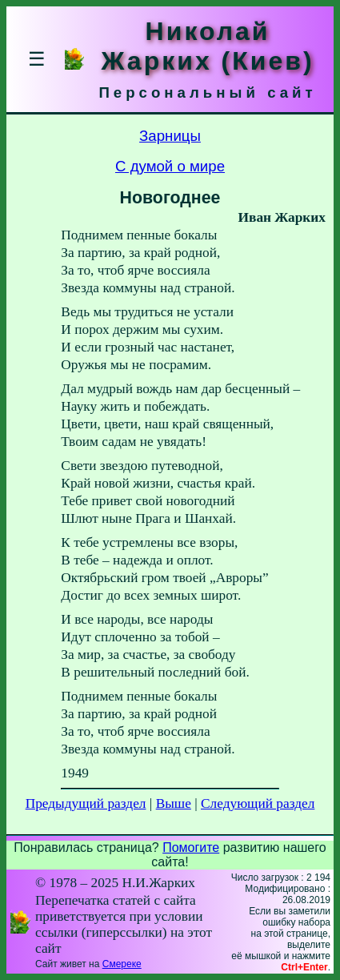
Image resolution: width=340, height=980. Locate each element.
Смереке (122, 964)
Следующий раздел (258, 803)
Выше (174, 803)
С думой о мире (170, 166)
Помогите (191, 847)
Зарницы (170, 136)
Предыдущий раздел (86, 803)
